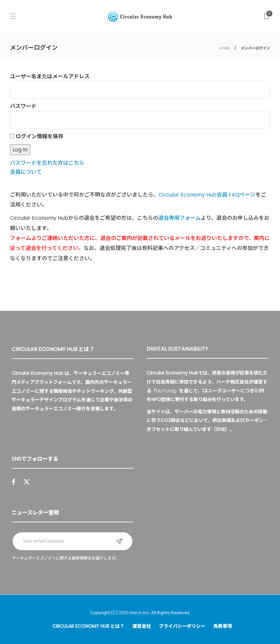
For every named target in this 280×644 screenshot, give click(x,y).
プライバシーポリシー (182, 626)
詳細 (221, 429)
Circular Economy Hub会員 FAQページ (207, 195)
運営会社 (142, 626)
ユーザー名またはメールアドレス (50, 76)
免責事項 (223, 626)
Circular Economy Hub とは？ (88, 626)
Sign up (119, 541)
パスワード (23, 106)
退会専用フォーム (179, 218)
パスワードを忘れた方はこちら (47, 163)
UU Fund (165, 391)
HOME (225, 48)
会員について (26, 172)
